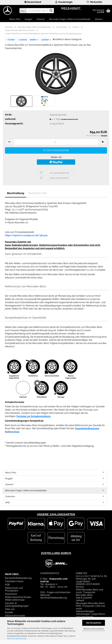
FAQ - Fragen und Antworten (55, 592)
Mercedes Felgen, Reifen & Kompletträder (70, 19)
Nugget (28, 19)
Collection (10, 496)
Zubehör (41, 19)
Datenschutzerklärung (17, 639)
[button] (33, 2)
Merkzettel (94, 2)
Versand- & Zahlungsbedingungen (17, 605)
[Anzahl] (56, 142)
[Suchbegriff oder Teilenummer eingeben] (23, 11)
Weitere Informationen (94, 629)
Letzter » (46, 40)
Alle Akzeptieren (94, 623)
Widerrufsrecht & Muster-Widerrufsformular (18, 598)
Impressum (11, 594)
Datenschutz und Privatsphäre (14, 589)
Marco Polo (15, 19)
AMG (8, 503)
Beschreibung (16, 193)
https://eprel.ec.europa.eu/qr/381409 (26, 235)
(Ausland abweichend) (70, 119)
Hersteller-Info (38, 193)
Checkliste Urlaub (14, 581)
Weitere (99, 19)
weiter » (34, 40)
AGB (7, 585)
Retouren (45, 595)
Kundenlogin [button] (64, 2)
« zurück (22, 40)
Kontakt (9, 612)
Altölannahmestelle (15, 616)
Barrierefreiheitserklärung (18, 578)
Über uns (10, 609)
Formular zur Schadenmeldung (33, 416)
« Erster (11, 40)
